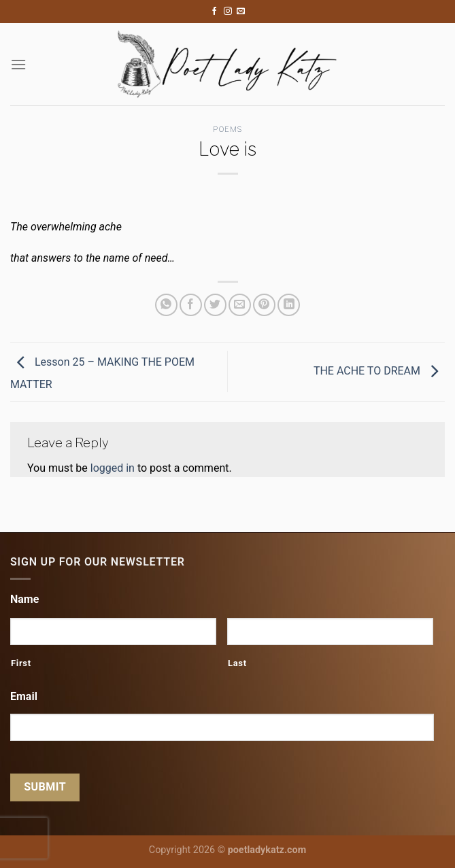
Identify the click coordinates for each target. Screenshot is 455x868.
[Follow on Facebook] (214, 12)
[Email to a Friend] (240, 305)
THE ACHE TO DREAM (379, 371)
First (21, 663)
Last (237, 663)
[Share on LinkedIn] (289, 305)
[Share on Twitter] (215, 305)
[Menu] (18, 64)
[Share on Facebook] (191, 305)
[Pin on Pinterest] (264, 305)
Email (24, 696)
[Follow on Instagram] (228, 12)
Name (24, 599)
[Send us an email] (241, 12)
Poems (227, 129)
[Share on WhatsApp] (166, 305)
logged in (113, 468)
